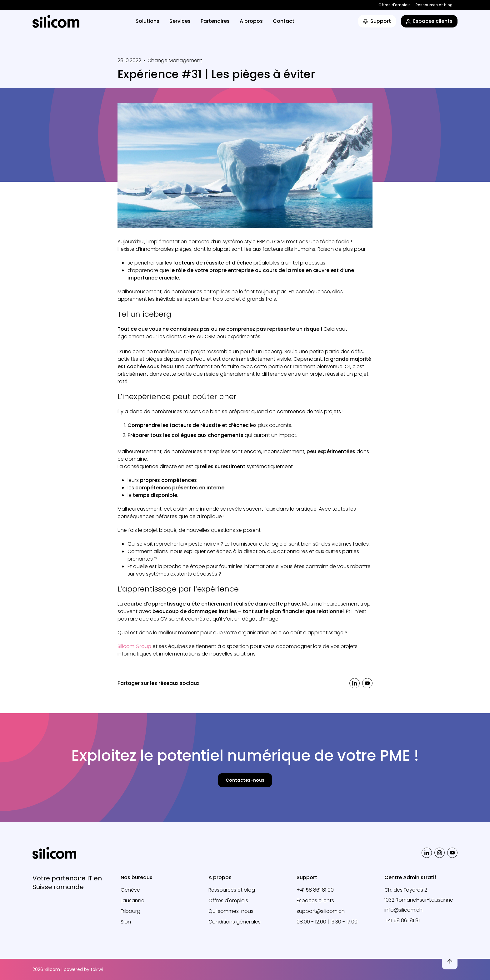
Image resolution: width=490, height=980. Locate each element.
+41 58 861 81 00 (315, 890)
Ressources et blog (434, 5)
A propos (251, 21)
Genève (130, 890)
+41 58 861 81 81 (402, 921)
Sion (126, 922)
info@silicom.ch (403, 910)
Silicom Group (134, 646)
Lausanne (132, 901)
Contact (284, 21)
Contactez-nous (245, 780)
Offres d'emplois (395, 5)
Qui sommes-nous (231, 911)
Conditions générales (235, 922)
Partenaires (215, 21)
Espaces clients (315, 901)
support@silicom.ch (321, 911)
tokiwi (97, 969)
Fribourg (130, 911)
